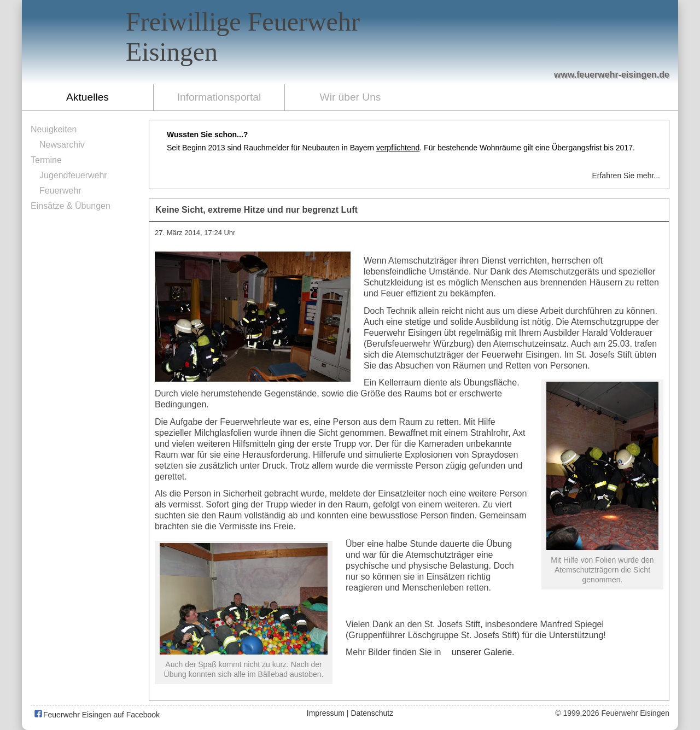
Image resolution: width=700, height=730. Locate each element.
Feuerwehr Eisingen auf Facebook (97, 715)
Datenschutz (372, 713)
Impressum (326, 713)
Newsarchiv (62, 145)
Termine (46, 160)
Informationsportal (219, 97)
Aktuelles (87, 97)
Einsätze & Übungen (71, 206)
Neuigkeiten (54, 129)
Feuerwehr (60, 191)
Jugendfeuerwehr (73, 175)
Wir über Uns (351, 97)
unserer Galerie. (483, 652)
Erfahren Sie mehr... (626, 176)
